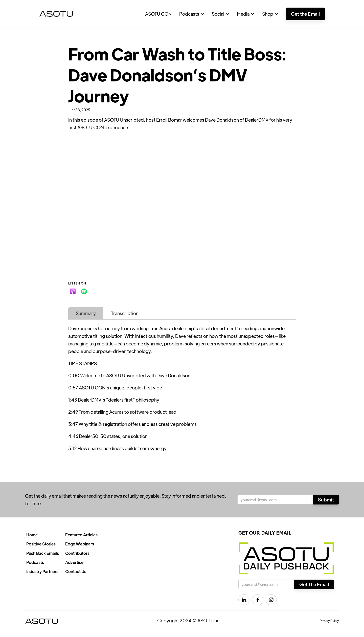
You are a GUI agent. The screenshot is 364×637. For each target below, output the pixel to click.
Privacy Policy (329, 621)
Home (32, 535)
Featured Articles (81, 535)
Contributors (77, 553)
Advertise (74, 562)
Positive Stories (41, 544)
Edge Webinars (80, 544)
